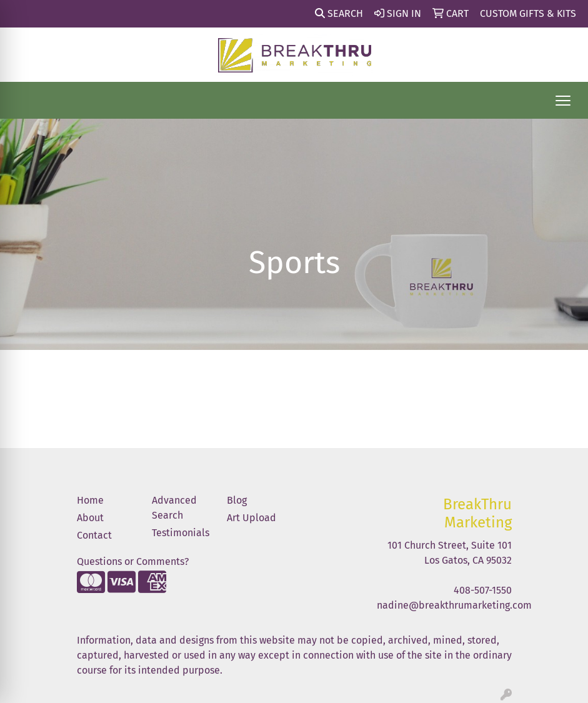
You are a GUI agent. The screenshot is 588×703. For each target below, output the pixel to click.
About (90, 518)
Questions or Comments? (133, 561)
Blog (237, 500)
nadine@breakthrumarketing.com (454, 605)
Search (339, 13)
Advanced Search (174, 508)
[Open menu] (563, 101)
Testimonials (181, 533)
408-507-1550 (483, 590)
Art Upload (252, 518)
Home (90, 500)
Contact (94, 535)
